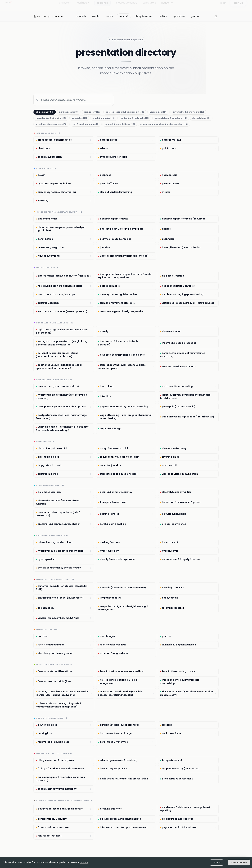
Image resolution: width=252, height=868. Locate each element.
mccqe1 (124, 16)
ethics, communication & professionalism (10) (164, 124)
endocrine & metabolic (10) (135, 118)
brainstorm (66, 5)
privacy (84, 862)
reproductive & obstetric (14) (51, 118)
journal (195, 16)
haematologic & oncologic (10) (171, 118)
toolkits (163, 16)
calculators (149, 5)
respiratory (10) (92, 112)
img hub (81, 16)
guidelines (179, 16)
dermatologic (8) (201, 118)
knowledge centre (127, 5)
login (223, 6)
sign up (238, 6)
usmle (109, 16)
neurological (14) (158, 112)
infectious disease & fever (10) (52, 124)
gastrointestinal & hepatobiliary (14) (125, 112)
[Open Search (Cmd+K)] (216, 16)
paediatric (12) (79, 118)
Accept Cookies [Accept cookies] (239, 862)
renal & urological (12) (104, 118)
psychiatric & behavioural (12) (188, 112)
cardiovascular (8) (69, 112)
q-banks (102, 6)
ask (83, 5)
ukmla (96, 16)
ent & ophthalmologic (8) (86, 124)
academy (167, 5)
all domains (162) (45, 112)
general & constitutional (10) (120, 124)
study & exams (143, 16)
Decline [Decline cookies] (217, 862)
